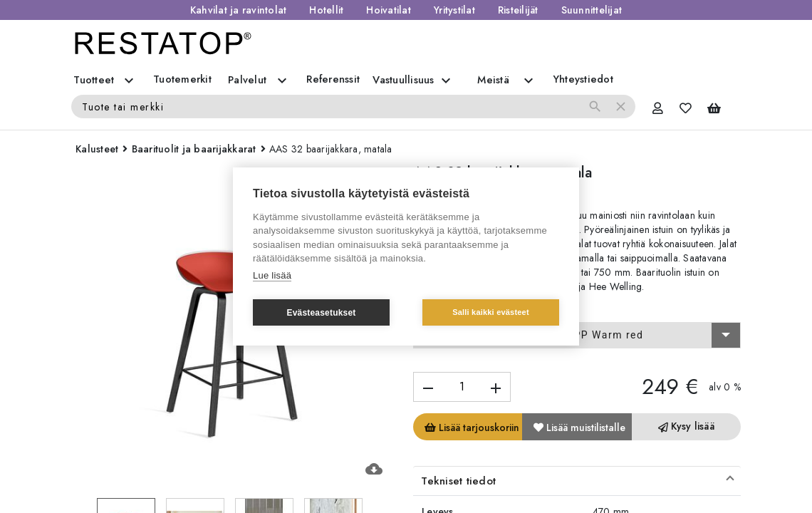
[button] (577, 481)
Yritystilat (454, 10)
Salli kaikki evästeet (491, 312)
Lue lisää (272, 275)
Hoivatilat (389, 10)
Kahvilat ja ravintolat (239, 10)
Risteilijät (518, 10)
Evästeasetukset (321, 313)
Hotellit (326, 10)
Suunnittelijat (592, 10)
